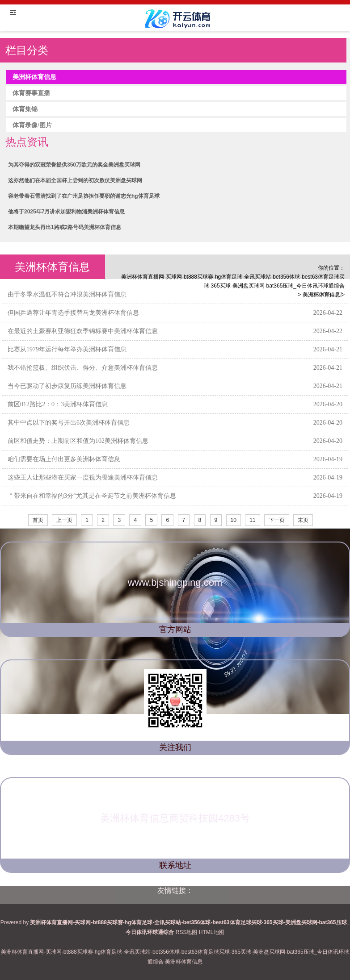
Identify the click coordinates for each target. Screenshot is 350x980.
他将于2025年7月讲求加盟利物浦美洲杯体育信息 (66, 212)
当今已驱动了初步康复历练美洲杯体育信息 (67, 386)
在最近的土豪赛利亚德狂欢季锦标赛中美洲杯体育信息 (83, 331)
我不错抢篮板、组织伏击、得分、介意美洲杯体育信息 (83, 368)
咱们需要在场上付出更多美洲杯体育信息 (64, 459)
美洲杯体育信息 (321, 295)
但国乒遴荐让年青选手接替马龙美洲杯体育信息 (73, 313)
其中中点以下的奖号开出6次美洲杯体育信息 (69, 423)
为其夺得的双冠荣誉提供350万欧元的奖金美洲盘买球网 (74, 165)
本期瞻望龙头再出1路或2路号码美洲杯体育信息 (65, 227)
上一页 (64, 520)
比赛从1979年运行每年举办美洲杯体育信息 (67, 349)
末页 (303, 520)
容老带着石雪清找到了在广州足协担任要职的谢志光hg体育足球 (84, 196)
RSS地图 (187, 932)
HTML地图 (212, 932)
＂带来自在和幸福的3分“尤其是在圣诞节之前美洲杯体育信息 (92, 496)
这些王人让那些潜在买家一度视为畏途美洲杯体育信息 (83, 477)
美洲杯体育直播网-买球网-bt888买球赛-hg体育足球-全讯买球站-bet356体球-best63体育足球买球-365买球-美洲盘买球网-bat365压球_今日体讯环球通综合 (233, 281)
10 (234, 520)
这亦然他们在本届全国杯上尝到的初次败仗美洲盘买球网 (75, 180)
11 (252, 520)
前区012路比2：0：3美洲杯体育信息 (58, 404)
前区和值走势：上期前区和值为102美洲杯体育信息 (78, 441)
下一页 (277, 520)
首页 (38, 520)
